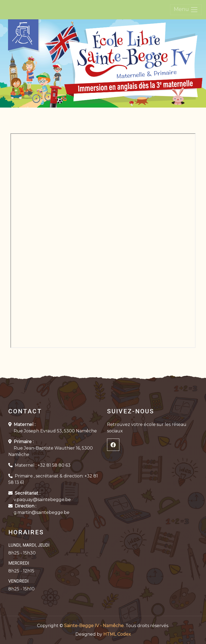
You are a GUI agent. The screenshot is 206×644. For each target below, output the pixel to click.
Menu (186, 10)
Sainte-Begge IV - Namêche (94, 626)
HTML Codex (117, 634)
